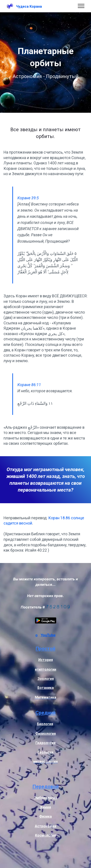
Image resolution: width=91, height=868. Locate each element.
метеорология (45, 762)
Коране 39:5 (28, 198)
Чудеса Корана (29, 7)
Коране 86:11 (29, 385)
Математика (45, 697)
